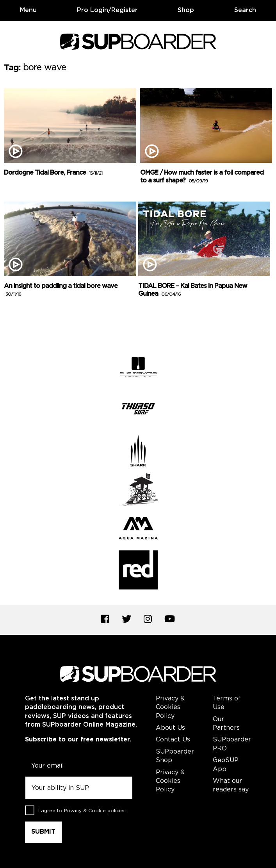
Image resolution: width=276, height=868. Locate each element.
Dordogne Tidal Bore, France (53, 173)
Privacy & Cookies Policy (170, 707)
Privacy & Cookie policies (95, 811)
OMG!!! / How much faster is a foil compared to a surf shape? (202, 177)
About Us (170, 728)
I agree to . (83, 811)
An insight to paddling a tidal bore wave (61, 290)
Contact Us (173, 740)
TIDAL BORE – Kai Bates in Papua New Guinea (193, 290)
